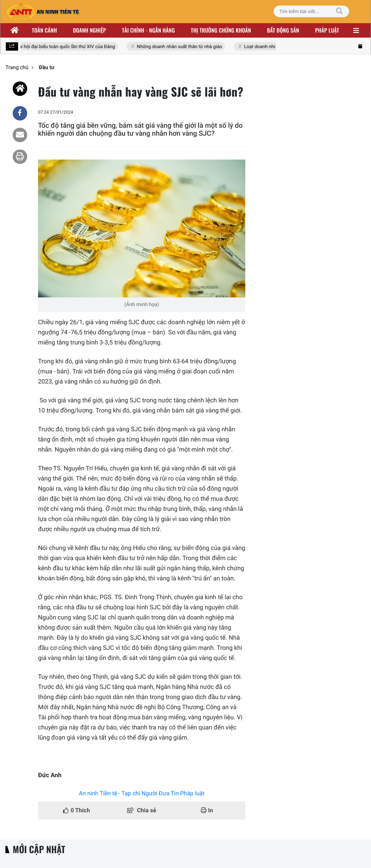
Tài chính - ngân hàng (149, 30)
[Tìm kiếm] (339, 11)
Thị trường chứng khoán (221, 30)
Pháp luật (327, 30)
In (207, 810)
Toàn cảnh (44, 30)
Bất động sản (283, 30)
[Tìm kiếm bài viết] (311, 11)
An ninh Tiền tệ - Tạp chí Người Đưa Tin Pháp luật (142, 793)
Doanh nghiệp (89, 30)
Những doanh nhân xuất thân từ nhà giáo (181, 47)
